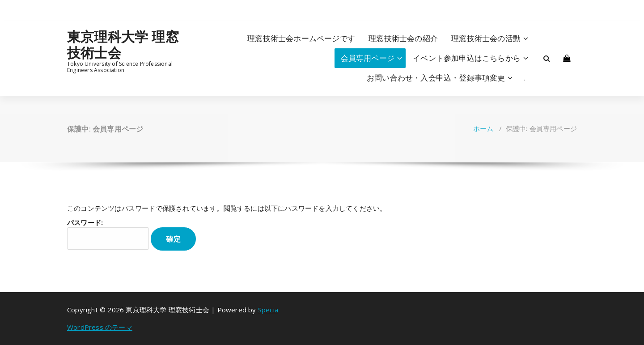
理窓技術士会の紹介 (403, 38)
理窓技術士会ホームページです (301, 38)
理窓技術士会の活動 (486, 38)
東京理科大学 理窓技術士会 (123, 45)
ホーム (483, 128)
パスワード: (108, 234)
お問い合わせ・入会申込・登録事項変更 (436, 78)
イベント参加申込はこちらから (467, 58)
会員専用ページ (368, 58)
